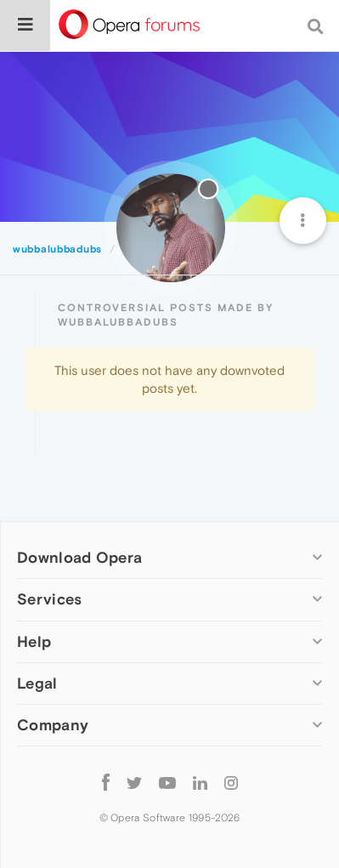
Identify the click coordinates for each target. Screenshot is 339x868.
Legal (37, 683)
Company (53, 725)
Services (49, 599)
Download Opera (79, 557)
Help (34, 641)
